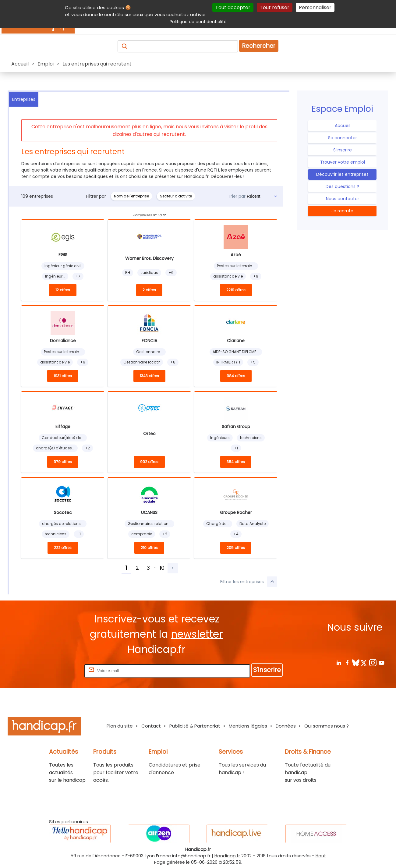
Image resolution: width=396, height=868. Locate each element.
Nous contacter (343, 199)
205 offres (236, 548)
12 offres (63, 290)
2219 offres (236, 290)
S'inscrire (343, 150)
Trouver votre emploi (343, 162)
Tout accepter (233, 7)
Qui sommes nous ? (327, 726)
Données (286, 726)
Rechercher (259, 46)
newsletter (197, 634)
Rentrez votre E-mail (59, 670)
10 (162, 568)
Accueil (343, 126)
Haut (321, 856)
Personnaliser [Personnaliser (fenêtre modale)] (315, 7)
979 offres (63, 462)
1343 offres (149, 376)
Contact (151, 726)
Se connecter (343, 138)
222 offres (63, 548)
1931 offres (63, 376)
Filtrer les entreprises (249, 582)
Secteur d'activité (176, 196)
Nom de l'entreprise (131, 196)
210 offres (149, 548)
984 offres (236, 376)
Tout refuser (275, 7)
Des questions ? (342, 186)
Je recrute (342, 211)
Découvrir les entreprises (342, 174)
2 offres (149, 290)
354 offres (236, 462)
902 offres (149, 462)
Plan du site (120, 726)
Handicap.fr (227, 856)
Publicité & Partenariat (195, 726)
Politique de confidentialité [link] (198, 22)
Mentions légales (248, 726)
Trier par (237, 196)
